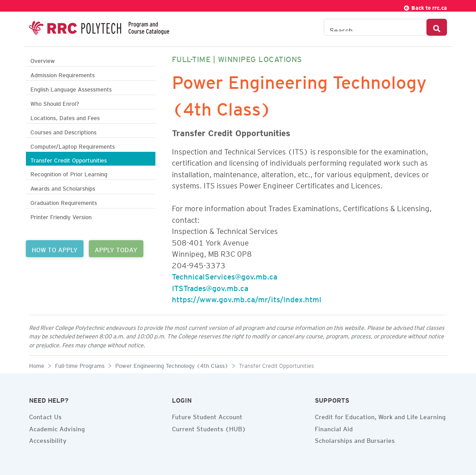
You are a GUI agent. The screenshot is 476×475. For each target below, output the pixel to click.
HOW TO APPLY (55, 249)
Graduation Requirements (64, 202)
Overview (43, 60)
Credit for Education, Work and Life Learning (380, 416)
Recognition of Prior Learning (69, 173)
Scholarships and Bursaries (355, 439)
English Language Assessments (71, 88)
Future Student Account (207, 416)
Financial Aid (334, 428)
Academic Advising (57, 428)
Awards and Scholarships (63, 187)
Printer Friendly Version (61, 216)
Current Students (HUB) (209, 428)
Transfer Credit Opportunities (69, 159)
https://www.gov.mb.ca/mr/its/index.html (247, 298)
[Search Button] (437, 27)
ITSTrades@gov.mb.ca (210, 287)
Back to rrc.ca (425, 6)
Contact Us (45, 416)
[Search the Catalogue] (375, 27)
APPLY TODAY (116, 249)
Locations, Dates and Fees (65, 117)
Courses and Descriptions (63, 131)
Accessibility (48, 439)
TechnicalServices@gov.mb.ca (225, 275)
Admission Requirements (63, 74)
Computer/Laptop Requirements (73, 145)
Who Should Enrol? (55, 102)
